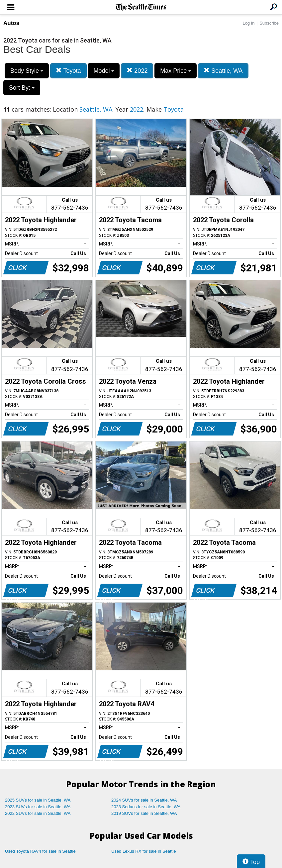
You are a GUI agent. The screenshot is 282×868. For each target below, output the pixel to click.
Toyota (68, 71)
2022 (137, 71)
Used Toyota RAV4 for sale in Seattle (40, 851)
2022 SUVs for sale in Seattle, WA (38, 813)
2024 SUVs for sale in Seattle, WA (144, 800)
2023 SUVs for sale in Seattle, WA (38, 807)
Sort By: (22, 88)
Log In (248, 23)
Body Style (27, 71)
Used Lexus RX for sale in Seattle (143, 851)
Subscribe (269, 23)
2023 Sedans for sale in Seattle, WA (146, 807)
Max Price (176, 71)
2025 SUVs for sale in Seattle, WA (38, 800)
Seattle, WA (223, 71)
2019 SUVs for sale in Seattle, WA (144, 813)
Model (104, 71)
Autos (11, 23)
